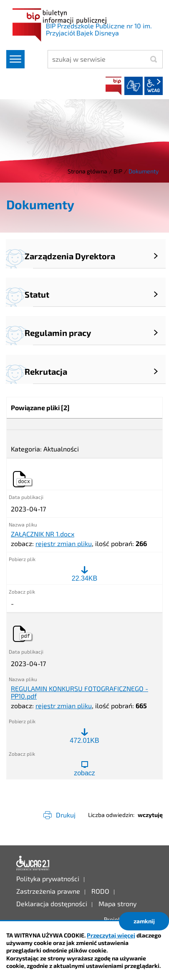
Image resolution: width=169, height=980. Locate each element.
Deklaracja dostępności (33, 863)
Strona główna (87, 171)
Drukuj (66, 815)
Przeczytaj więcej (111, 935)
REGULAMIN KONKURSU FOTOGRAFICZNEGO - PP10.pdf (79, 692)
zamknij (144, 921)
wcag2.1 (154, 86)
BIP (114, 86)
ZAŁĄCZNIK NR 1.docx (43, 534)
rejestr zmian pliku (64, 543)
